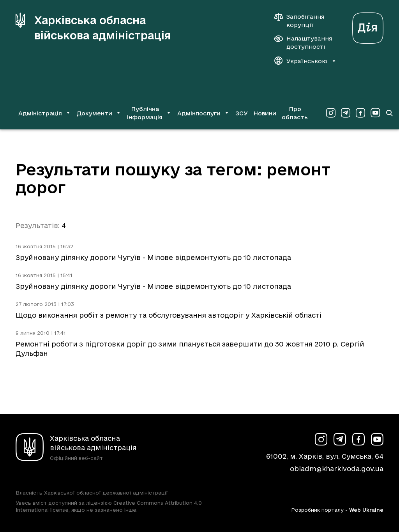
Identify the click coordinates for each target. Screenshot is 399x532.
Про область (295, 113)
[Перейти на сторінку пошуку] (389, 113)
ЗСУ (242, 113)
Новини (265, 113)
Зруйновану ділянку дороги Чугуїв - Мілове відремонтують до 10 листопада (153, 257)
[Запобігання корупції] (303, 21)
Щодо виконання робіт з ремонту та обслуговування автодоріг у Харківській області (169, 315)
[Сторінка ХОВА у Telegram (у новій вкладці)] (346, 113)
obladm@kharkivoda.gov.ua (337, 469)
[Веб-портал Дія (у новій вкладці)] (368, 26)
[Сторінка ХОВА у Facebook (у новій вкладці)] (360, 113)
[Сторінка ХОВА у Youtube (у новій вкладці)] (375, 113)
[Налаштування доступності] (303, 42)
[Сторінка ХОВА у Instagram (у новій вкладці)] (331, 113)
